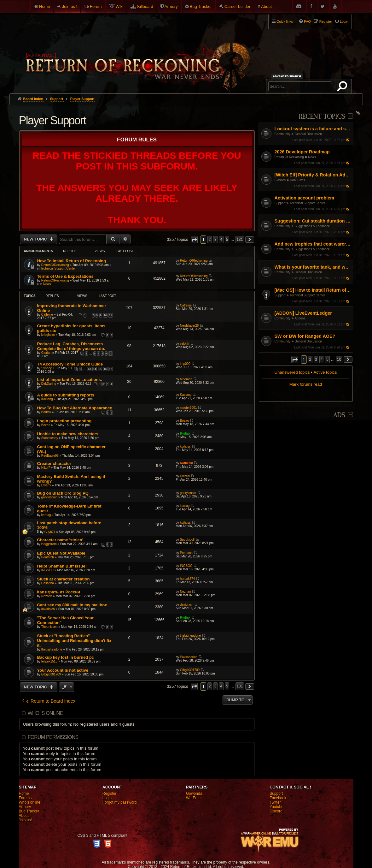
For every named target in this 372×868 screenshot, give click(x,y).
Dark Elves (297, 180)
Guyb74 (50, 532)
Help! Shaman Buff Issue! (62, 566)
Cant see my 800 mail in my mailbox (72, 605)
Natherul (186, 463)
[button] (295, 360)
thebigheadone (52, 649)
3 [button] (316, 360)
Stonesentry (50, 438)
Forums (25, 798)
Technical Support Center (307, 203)
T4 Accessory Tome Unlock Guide (70, 364)
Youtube (276, 807)
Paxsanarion (189, 657)
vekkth (185, 344)
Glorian (46, 353)
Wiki (120, 6)
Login (107, 798)
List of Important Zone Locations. (70, 380)
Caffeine (47, 315)
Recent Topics (322, 117)
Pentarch (48, 557)
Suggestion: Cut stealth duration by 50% (313, 221)
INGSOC (47, 570)
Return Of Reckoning (289, 157)
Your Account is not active (63, 670)
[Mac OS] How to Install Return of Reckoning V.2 (313, 290)
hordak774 (187, 579)
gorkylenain (49, 497)
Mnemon (186, 379)
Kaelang (47, 399)
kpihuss (185, 446)
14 (95, 369)
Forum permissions (53, 737)
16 (105, 369)
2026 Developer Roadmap (302, 152)
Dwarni (46, 485)
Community (283, 134)
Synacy (47, 368)
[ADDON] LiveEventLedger (303, 313)
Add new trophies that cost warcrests (313, 244)
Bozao (46, 425)
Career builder (237, 6)
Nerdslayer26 (189, 326)
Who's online (30, 802)
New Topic (36, 239)
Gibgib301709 (51, 674)
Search (343, 87)
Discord (276, 811)
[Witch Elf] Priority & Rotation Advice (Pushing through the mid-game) (313, 175)
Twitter (275, 802)
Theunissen (49, 627)
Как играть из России (59, 592)
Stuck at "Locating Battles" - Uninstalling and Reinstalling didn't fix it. (74, 641)
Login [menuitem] (344, 21)
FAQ (307, 21)
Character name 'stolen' (60, 540)
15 (100, 369)
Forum (96, 6)
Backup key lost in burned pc (66, 657)
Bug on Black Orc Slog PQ (63, 493)
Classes (280, 180)
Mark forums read (306, 384)
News (312, 157)
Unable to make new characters (68, 434)
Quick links (285, 21)
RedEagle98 (50, 456)
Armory (171, 6)
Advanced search (288, 76)
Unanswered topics (292, 372)
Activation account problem (305, 198)
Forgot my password (120, 802)
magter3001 (188, 408)
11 (110, 315)
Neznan (47, 596)
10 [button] (339, 360)
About (266, 6)
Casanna (48, 583)
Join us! (25, 820)
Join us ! (70, 6)
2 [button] (310, 360)
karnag (46, 515)
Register (110, 794)
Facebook (278, 798)
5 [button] (327, 360)
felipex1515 (49, 661)
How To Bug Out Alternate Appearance (75, 408)
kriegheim (48, 335)
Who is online (45, 713)
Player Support (52, 120)
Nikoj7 (46, 468)
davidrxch (48, 609)
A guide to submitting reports (66, 395)
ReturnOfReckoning (55, 265)
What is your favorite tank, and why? (313, 267)
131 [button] (240, 240)
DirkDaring (49, 384)
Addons (300, 318)
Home (45, 6)
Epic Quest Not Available (61, 553)
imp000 (185, 364)
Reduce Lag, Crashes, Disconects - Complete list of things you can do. (71, 346)
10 (105, 315)
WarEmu (193, 798)
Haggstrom (49, 544)
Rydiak (185, 434)
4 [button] (322, 360)
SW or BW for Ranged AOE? (305, 336)
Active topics (325, 372)
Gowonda (194, 794)
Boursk (46, 412)
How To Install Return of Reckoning (72, 261)
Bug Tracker (201, 6)
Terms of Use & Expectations (65, 276)
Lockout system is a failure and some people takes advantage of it (313, 129)
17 (110, 369)
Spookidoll (187, 540)
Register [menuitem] (326, 21)
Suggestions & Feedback (312, 226)
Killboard (145, 6)
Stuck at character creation (64, 579)
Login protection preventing (64, 421)
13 (89, 369)
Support (280, 203)
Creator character (54, 464)
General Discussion (308, 134)
